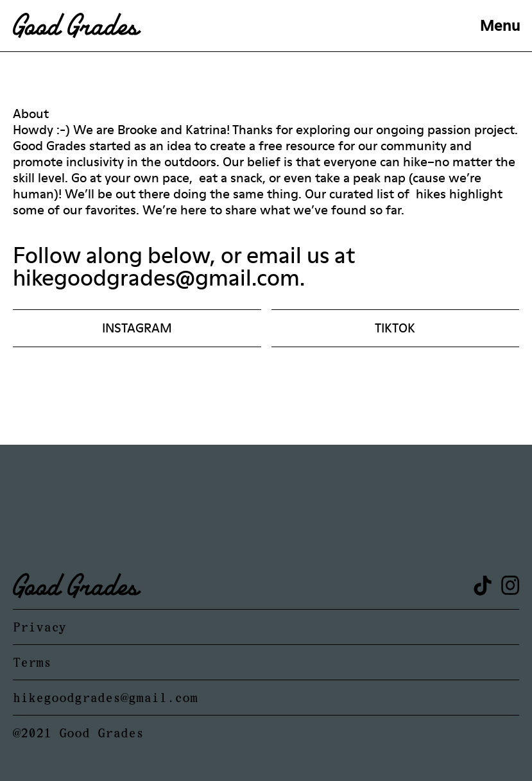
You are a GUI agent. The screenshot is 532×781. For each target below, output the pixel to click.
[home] (241, 26)
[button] (500, 26)
